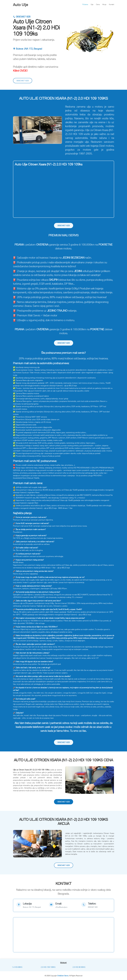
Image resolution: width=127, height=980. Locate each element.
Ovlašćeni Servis (63, 976)
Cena (98, 4)
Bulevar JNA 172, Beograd (28, 49)
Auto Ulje (21, 5)
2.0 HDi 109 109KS (48, 967)
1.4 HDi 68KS (17, 967)
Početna (85, 4)
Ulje (92, 4)
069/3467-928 (22, 17)
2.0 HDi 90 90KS (79, 967)
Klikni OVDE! (20, 71)
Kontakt (112, 4)
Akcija (104, 4)
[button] (17, 130)
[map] (31, 905)
